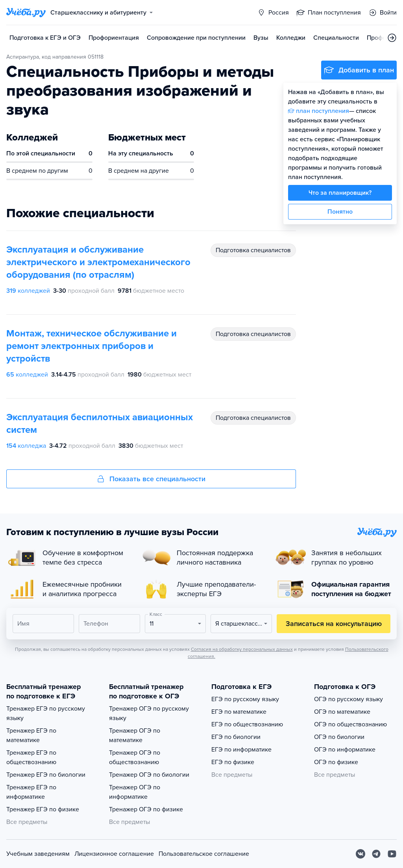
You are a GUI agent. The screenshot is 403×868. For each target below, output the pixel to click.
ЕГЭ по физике (233, 762)
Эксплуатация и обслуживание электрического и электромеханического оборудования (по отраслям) (98, 262)
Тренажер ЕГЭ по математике (31, 735)
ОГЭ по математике (342, 712)
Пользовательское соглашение (204, 854)
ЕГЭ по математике (239, 712)
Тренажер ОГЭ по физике (146, 809)
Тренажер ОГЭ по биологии (149, 775)
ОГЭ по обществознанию (350, 724)
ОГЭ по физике (336, 762)
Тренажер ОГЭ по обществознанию (135, 757)
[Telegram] (376, 854)
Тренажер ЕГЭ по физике (43, 809)
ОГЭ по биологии (339, 737)
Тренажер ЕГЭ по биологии (46, 775)
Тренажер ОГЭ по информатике (135, 792)
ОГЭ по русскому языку (348, 699)
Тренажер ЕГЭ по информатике (31, 792)
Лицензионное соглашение (114, 854)
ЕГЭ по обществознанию (247, 724)
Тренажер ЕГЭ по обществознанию (31, 757)
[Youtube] (392, 854)
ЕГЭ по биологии (236, 737)
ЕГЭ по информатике (241, 750)
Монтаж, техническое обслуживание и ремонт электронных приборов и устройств (92, 346)
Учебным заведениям (38, 854)
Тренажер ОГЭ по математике (135, 735)
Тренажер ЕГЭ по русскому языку (46, 713)
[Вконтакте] (360, 854)
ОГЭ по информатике (345, 750)
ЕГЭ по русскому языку (245, 699)
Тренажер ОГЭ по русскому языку (149, 713)
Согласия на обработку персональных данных (242, 649)
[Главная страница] (26, 13)
